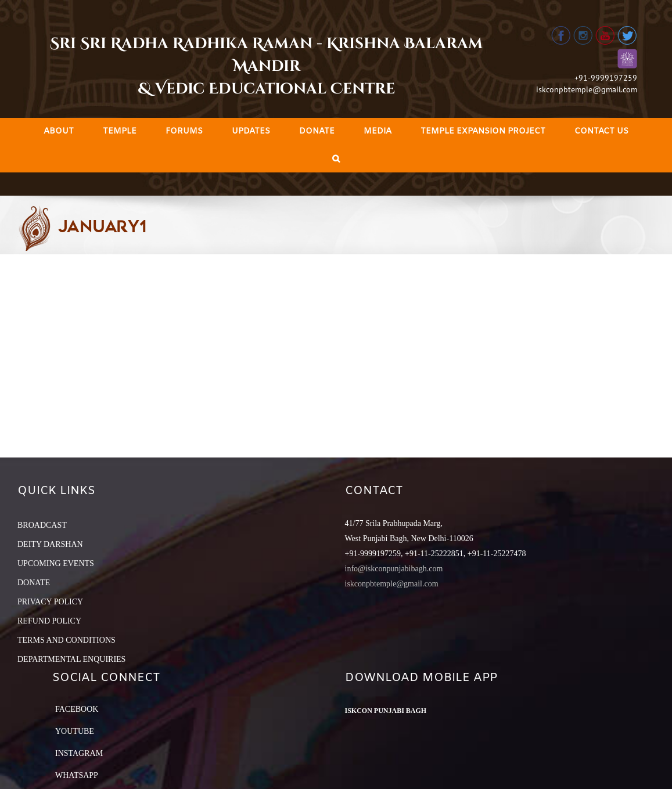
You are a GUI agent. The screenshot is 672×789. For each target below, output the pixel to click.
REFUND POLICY (49, 621)
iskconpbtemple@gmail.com (587, 89)
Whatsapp (77, 775)
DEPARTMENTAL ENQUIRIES (71, 659)
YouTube (75, 731)
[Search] (336, 159)
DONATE (34, 583)
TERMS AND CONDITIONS (67, 640)
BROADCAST (42, 525)
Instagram (79, 753)
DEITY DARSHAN (50, 544)
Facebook (77, 709)
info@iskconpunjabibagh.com (394, 569)
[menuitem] (59, 131)
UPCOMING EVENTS (56, 563)
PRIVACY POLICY (50, 602)
